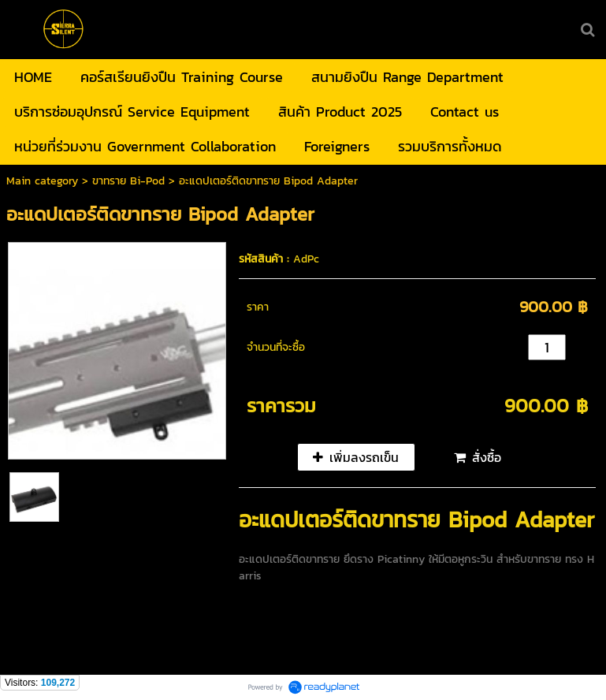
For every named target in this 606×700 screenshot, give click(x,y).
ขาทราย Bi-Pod (128, 181)
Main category (42, 181)
